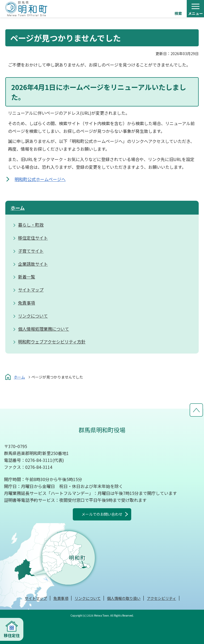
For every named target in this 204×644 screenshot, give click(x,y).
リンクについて (88, 598)
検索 (178, 13)
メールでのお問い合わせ (102, 514)
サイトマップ (36, 598)
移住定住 (12, 635)
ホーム (18, 208)
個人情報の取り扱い (124, 598)
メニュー (195, 13)
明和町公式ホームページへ (40, 179)
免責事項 (61, 598)
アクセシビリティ (161, 598)
